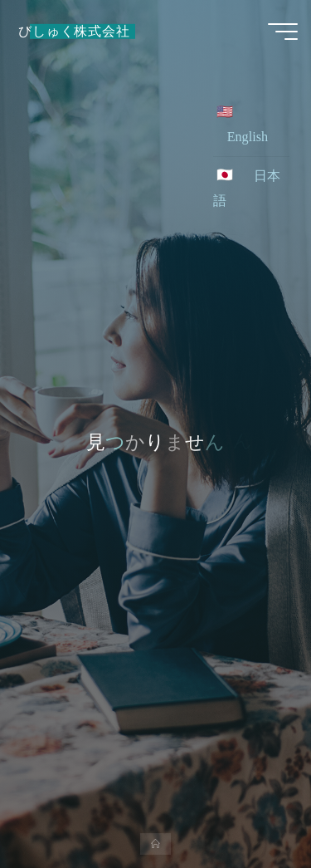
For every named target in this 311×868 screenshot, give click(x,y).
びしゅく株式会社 (74, 32)
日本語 (246, 189)
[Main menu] (283, 32)
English (248, 137)
